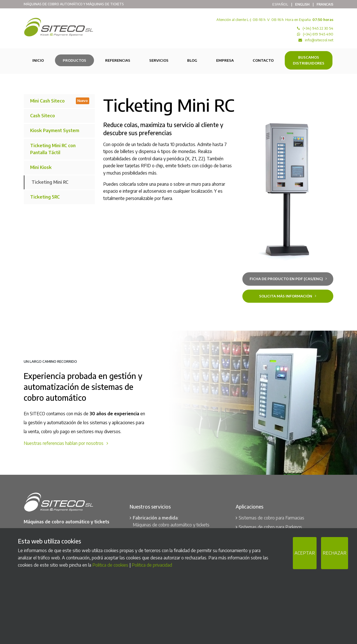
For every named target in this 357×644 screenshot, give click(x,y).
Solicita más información (288, 296)
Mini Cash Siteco (60, 101)
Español (280, 4)
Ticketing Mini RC (50, 182)
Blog (192, 60)
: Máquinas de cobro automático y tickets (171, 521)
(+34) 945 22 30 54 (318, 28)
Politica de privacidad (152, 565)
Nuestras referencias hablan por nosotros (66, 443)
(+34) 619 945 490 (318, 34)
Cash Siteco (43, 116)
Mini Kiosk (41, 167)
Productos (74, 60)
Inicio (38, 60)
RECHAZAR (335, 553)
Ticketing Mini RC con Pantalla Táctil (53, 149)
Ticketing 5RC (45, 197)
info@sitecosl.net (319, 40)
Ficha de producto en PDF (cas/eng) (288, 279)
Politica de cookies (110, 565)
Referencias (118, 60)
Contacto (263, 60)
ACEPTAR (305, 553)
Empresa (225, 60)
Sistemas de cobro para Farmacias (272, 518)
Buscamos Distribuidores (309, 60)
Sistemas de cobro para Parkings (270, 527)
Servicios (159, 60)
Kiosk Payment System (55, 130)
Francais (325, 4)
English (302, 4)
